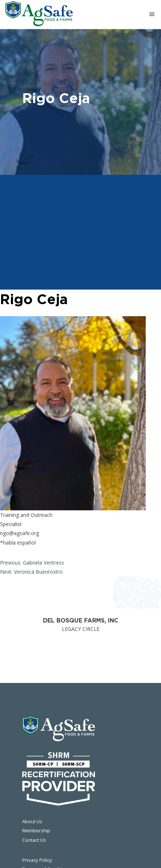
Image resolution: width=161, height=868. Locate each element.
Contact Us (34, 840)
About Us (32, 821)
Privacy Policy (37, 860)
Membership (36, 830)
